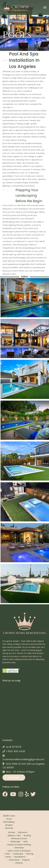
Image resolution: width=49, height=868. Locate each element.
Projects (26, 860)
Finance (19, 863)
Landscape (18, 854)
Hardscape (15, 842)
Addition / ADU (14, 836)
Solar (26, 842)
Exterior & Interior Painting (19, 845)
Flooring (30, 854)
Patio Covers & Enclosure (19, 851)
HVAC (8, 854)
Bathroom (23, 832)
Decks (8, 857)
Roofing (27, 836)
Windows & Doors (19, 839)
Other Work (14, 860)
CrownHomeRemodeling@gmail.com (23, 759)
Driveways (19, 848)
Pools (31, 857)
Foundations (20, 857)
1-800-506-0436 (16, 751)
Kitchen (12, 832)
